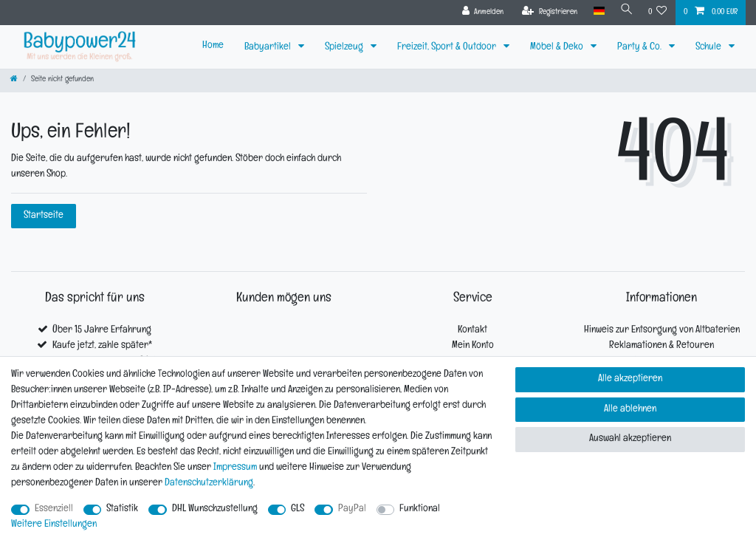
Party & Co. (640, 48)
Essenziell (54, 509)
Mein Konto (473, 346)
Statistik (122, 509)
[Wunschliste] (658, 13)
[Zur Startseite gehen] (14, 80)
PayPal (352, 509)
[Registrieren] (547, 13)
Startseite (44, 216)
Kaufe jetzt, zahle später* (102, 346)
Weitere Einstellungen (54, 525)
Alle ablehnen (630, 410)
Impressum (235, 468)
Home (213, 46)
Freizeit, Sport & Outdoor (448, 48)
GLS (298, 509)
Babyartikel (269, 48)
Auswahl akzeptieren (630, 439)
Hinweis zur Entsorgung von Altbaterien (662, 331)
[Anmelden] (480, 13)
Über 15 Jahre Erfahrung (102, 331)
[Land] (596, 11)
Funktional (420, 509)
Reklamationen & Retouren (661, 346)
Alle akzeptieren (630, 379)
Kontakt (472, 331)
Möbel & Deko (558, 48)
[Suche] (625, 11)
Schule (709, 48)
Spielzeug (345, 48)
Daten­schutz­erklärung (209, 484)
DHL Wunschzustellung (215, 509)
